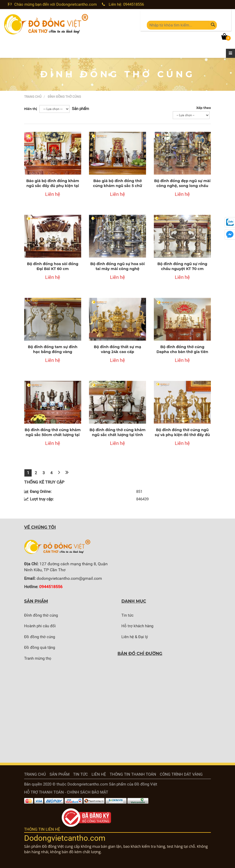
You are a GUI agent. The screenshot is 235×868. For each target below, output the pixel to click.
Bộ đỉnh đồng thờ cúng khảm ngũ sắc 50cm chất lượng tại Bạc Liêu (53, 435)
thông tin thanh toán (133, 774)
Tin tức (81, 774)
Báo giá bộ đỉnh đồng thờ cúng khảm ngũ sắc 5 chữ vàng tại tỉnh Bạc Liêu (117, 186)
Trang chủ (33, 97)
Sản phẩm (60, 774)
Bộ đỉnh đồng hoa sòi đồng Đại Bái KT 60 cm (53, 266)
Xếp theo (204, 108)
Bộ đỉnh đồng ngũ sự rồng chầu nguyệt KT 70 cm (182, 266)
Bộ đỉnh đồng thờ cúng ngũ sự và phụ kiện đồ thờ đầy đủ (182, 432)
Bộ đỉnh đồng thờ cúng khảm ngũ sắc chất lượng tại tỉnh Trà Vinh (117, 435)
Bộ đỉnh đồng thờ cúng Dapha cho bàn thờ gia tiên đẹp (182, 352)
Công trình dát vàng (181, 774)
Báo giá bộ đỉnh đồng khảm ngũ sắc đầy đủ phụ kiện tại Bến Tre (53, 186)
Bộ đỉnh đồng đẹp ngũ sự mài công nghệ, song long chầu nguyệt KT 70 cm (182, 186)
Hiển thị (31, 109)
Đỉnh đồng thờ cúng (64, 97)
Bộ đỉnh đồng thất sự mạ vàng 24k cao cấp (117, 349)
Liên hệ (99, 774)
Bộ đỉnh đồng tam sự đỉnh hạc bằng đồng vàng (53, 349)
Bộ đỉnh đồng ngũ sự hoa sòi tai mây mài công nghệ (117, 266)
